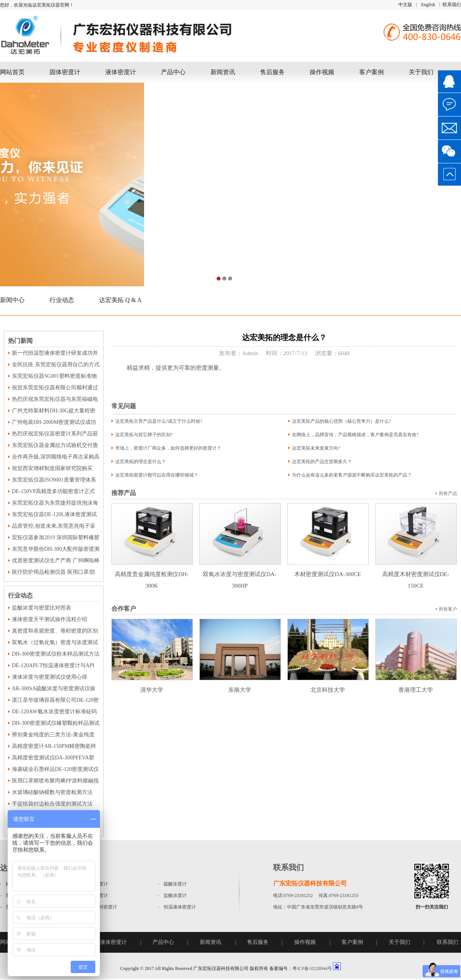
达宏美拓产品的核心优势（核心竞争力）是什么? (341, 421)
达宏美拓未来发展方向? (316, 448)
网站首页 (12, 72)
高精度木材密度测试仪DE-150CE (416, 574)
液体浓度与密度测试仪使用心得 (50, 677)
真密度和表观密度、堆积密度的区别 (55, 631)
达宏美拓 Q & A (120, 300)
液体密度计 (121, 72)
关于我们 (421, 72)
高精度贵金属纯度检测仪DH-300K (152, 574)
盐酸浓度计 (175, 895)
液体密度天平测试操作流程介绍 (50, 619)
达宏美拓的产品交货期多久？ (322, 462)
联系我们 (452, 5)
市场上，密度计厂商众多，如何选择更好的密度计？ (168, 448)
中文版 (405, 5)
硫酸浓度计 (175, 884)
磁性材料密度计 (101, 907)
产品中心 (173, 72)
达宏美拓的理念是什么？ (141, 462)
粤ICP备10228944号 (312, 968)
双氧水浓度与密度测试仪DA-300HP (240, 574)
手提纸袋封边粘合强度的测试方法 (52, 804)
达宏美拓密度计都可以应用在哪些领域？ (157, 475)
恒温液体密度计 (180, 907)
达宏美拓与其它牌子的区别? (144, 435)
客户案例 (371, 72)
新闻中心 (12, 300)
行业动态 (62, 300)
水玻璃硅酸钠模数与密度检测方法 (52, 792)
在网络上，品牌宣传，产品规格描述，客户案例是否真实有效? (355, 435)
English (428, 5)
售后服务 (272, 72)
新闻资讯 (223, 72)
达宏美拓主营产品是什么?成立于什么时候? (159, 421)
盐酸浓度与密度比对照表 (41, 608)
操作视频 (322, 72)
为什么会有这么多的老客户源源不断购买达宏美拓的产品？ (352, 475)
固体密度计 (65, 72)
